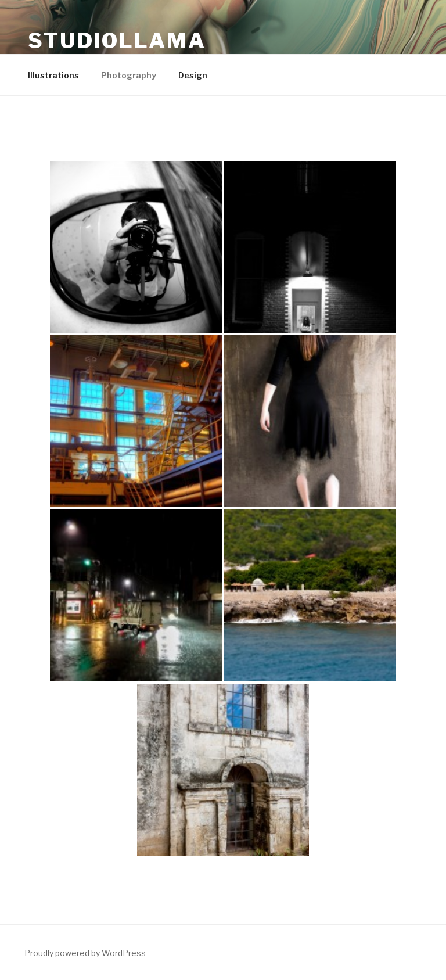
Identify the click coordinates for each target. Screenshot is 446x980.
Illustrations (53, 75)
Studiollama (117, 41)
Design (193, 75)
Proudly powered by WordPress (85, 953)
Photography (129, 75)
